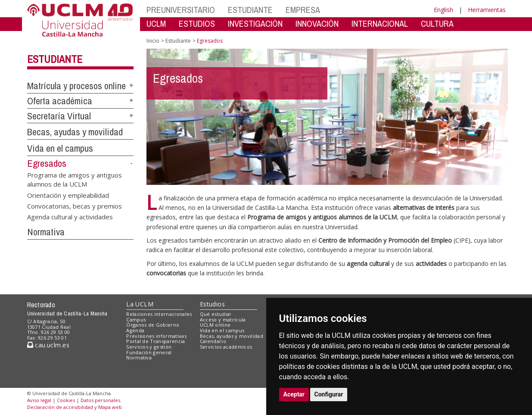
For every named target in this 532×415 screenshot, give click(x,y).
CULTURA (437, 23)
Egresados (47, 163)
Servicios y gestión (149, 347)
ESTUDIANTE (250, 10)
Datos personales (100, 400)
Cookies (66, 400)
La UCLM (140, 304)
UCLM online (215, 325)
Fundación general (149, 352)
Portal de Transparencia (156, 341)
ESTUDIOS (197, 23)
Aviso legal (39, 400)
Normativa (46, 232)
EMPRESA (303, 10)
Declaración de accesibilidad (60, 407)
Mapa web (110, 407)
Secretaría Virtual (59, 116)
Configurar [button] (329, 394)
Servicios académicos (226, 347)
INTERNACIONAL (380, 23)
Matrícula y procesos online (76, 86)
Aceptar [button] (294, 394)
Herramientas (487, 10)
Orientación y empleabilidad (68, 195)
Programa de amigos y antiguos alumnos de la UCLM (75, 179)
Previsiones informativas (156, 336)
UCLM (156, 23)
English (443, 10)
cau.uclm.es (48, 345)
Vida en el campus (60, 148)
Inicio (153, 41)
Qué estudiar (216, 314)
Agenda (135, 330)
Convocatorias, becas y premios (75, 206)
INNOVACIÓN (317, 23)
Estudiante (55, 59)
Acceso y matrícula (223, 320)
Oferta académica (60, 101)
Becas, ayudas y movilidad (75, 132)
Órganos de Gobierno (153, 325)
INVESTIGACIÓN (255, 23)
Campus (136, 320)
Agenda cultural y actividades (70, 217)
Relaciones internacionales (159, 314)
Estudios (212, 304)
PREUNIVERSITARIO (181, 10)
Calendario (213, 341)
